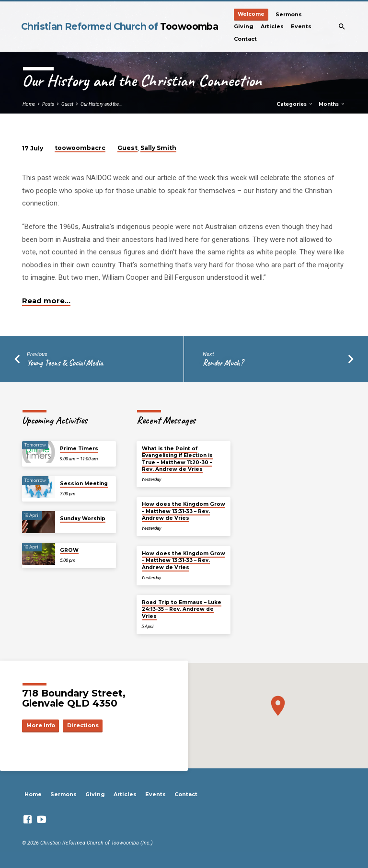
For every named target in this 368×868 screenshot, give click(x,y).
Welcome (251, 14)
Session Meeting (84, 484)
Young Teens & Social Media (65, 363)
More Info (41, 725)
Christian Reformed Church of (120, 26)
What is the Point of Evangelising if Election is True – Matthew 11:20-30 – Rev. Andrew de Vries (177, 459)
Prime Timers (79, 449)
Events (301, 26)
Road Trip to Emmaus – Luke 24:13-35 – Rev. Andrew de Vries (182, 609)
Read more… (46, 301)
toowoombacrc (80, 148)
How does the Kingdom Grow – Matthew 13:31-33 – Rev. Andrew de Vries (184, 511)
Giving (244, 26)
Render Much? (223, 363)
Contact (245, 39)
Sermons (289, 14)
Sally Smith (158, 148)
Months (332, 104)
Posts (48, 104)
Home (29, 104)
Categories (295, 104)
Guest (67, 104)
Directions (83, 725)
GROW (69, 550)
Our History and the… (101, 104)
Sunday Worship (83, 519)
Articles (272, 26)
